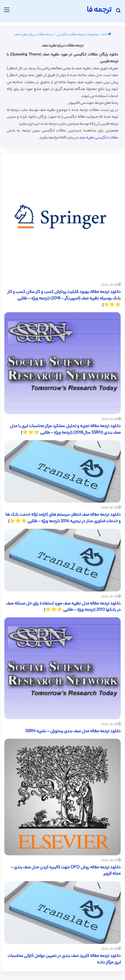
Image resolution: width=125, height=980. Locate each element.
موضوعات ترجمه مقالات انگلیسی (78, 35)
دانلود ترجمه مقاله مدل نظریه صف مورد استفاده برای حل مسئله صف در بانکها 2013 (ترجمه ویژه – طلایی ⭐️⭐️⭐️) (63, 607)
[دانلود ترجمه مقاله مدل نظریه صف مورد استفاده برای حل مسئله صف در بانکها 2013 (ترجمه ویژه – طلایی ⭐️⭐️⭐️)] (62, 560)
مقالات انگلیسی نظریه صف (98, 138)
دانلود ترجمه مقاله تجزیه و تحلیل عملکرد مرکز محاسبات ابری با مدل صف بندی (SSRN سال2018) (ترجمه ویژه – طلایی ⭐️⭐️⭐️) (65, 430)
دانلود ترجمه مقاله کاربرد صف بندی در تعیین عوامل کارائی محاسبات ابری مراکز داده (64, 959)
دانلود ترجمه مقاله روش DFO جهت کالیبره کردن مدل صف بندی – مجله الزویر (66, 871)
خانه (107, 35)
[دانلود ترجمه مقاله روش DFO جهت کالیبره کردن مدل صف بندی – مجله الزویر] (62, 797)
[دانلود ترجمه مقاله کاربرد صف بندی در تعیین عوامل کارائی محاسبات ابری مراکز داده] (62, 912)
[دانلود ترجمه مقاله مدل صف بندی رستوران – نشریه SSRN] (62, 668)
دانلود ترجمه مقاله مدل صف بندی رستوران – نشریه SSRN (73, 732)
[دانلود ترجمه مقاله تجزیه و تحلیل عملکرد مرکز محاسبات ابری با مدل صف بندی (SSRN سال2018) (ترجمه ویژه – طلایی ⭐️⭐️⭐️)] (62, 363)
